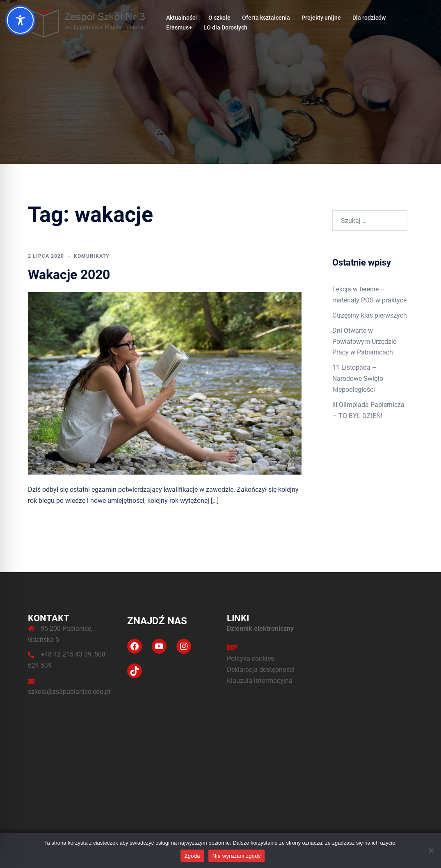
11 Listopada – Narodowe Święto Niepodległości (358, 378)
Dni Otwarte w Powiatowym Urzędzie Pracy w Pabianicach (364, 342)
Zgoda (192, 856)
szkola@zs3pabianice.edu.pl (69, 692)
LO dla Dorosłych (225, 27)
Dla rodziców (369, 18)
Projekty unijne (321, 18)
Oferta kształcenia (266, 18)
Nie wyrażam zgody (237, 856)
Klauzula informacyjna (260, 681)
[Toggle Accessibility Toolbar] (20, 20)
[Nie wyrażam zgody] (431, 850)
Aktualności (182, 18)
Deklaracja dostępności (261, 669)
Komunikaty (91, 256)
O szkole (219, 18)
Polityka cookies (250, 658)
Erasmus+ (179, 27)
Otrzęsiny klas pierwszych (370, 315)
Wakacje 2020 (69, 275)
